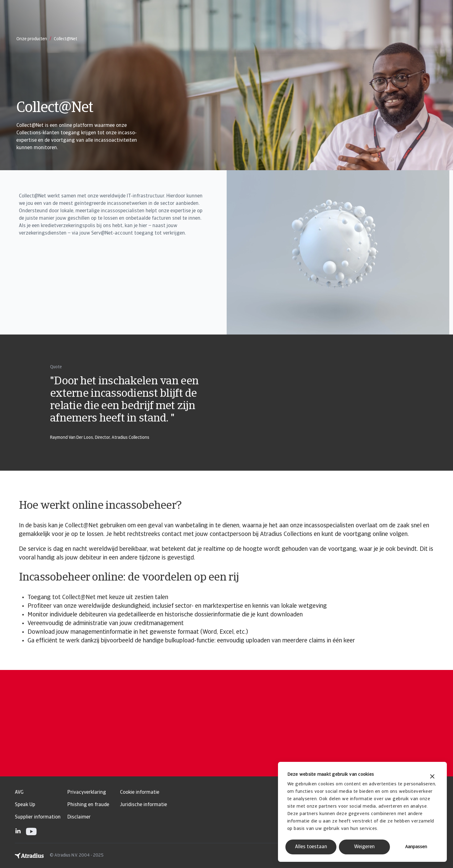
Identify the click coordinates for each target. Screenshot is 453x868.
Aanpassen (416, 847)
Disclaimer (79, 817)
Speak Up (25, 805)
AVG (19, 792)
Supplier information (38, 817)
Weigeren (364, 847)
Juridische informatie (143, 805)
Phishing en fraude (88, 805)
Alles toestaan (311, 847)
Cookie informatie (140, 792)
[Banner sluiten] (432, 777)
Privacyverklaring (87, 792)
